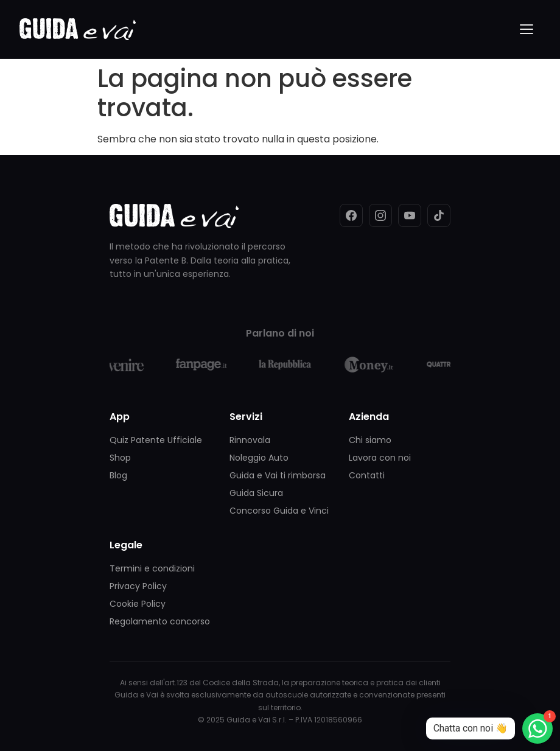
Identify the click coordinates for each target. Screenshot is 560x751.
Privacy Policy (138, 586)
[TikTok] (439, 215)
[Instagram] (380, 215)
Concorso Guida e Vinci (279, 511)
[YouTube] (410, 215)
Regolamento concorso (160, 621)
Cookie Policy (138, 604)
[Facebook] (351, 215)
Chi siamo (370, 440)
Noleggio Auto (259, 458)
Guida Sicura (256, 493)
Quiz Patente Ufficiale (156, 440)
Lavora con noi (380, 458)
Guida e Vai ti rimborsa (278, 475)
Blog (118, 475)
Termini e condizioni (152, 568)
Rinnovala (250, 440)
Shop (120, 458)
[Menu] (527, 29)
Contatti (367, 475)
